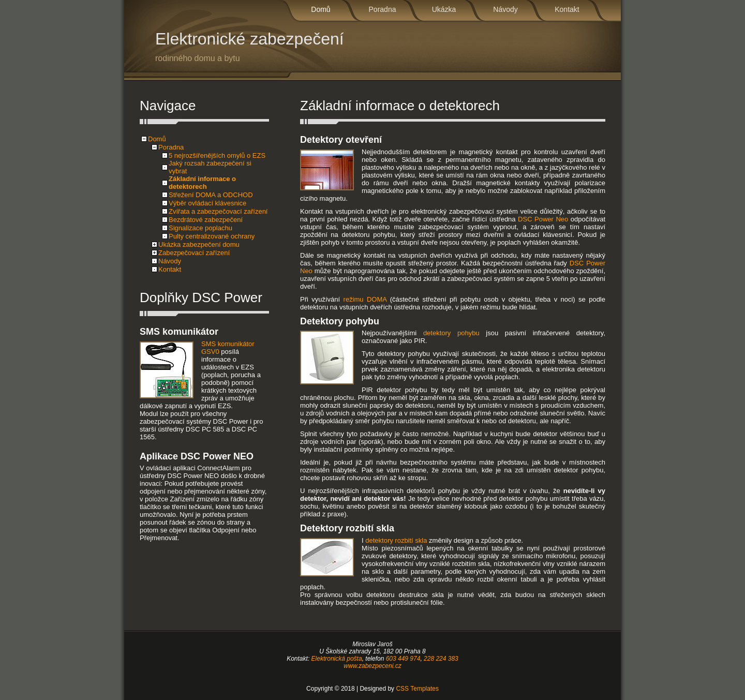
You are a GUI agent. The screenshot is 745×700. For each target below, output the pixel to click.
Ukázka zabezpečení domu (199, 244)
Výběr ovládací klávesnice (207, 203)
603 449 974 (403, 659)
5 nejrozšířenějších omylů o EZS (217, 155)
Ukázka (444, 9)
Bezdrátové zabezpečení (206, 220)
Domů (321, 9)
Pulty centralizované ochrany (212, 236)
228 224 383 (441, 659)
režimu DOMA (365, 299)
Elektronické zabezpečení (285, 46)
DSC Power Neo (543, 219)
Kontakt (567, 9)
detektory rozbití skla (396, 540)
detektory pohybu (451, 333)
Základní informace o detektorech (202, 183)
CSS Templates (417, 689)
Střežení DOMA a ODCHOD (211, 195)
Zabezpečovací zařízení (194, 253)
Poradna (383, 9)
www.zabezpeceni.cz (372, 666)
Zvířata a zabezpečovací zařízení (218, 211)
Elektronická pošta (337, 659)
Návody (505, 9)
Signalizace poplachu (200, 228)
